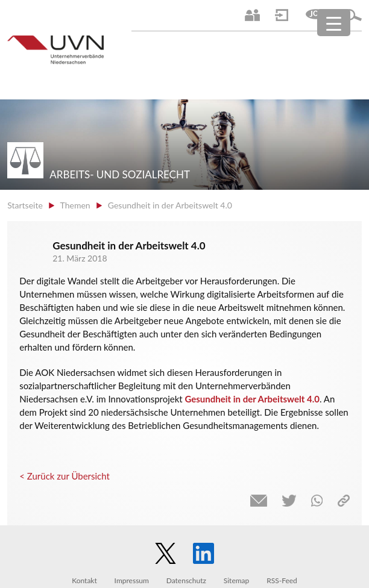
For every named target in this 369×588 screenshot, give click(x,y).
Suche (353, 15)
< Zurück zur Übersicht (65, 476)
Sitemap (237, 580)
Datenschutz (186, 580)
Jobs (316, 15)
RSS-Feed (282, 580)
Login (282, 15)
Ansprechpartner (252, 15)
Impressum (132, 580)
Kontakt (84, 580)
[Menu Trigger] (334, 23)
